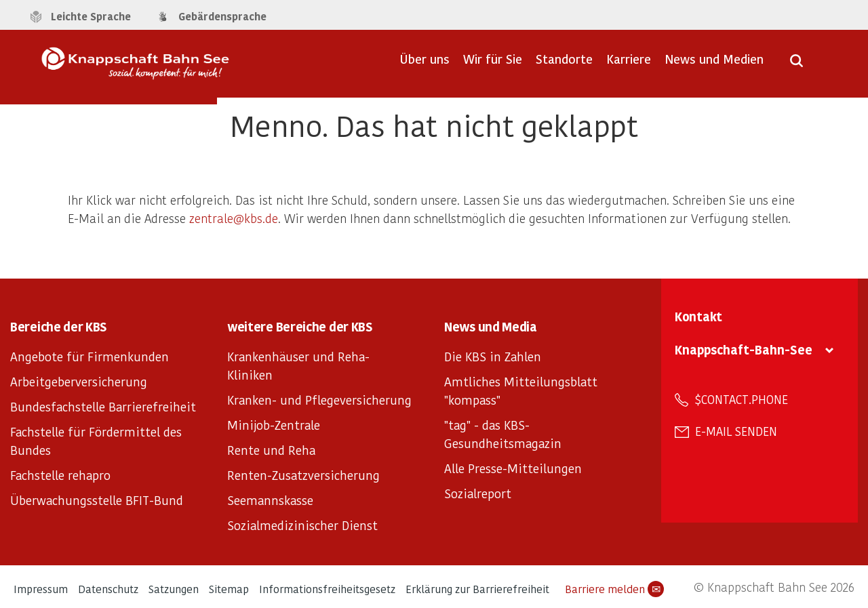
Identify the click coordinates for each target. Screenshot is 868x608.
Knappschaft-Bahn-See (744, 349)
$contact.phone (742, 399)
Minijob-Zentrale (274, 425)
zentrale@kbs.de (234, 218)
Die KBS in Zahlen (493, 356)
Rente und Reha (271, 450)
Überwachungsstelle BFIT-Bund (97, 500)
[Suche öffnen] (796, 65)
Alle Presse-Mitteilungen (513, 468)
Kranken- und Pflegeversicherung (319, 400)
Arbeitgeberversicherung (79, 381)
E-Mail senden (736, 431)
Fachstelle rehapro (60, 475)
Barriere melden (614, 589)
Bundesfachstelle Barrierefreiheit (103, 406)
